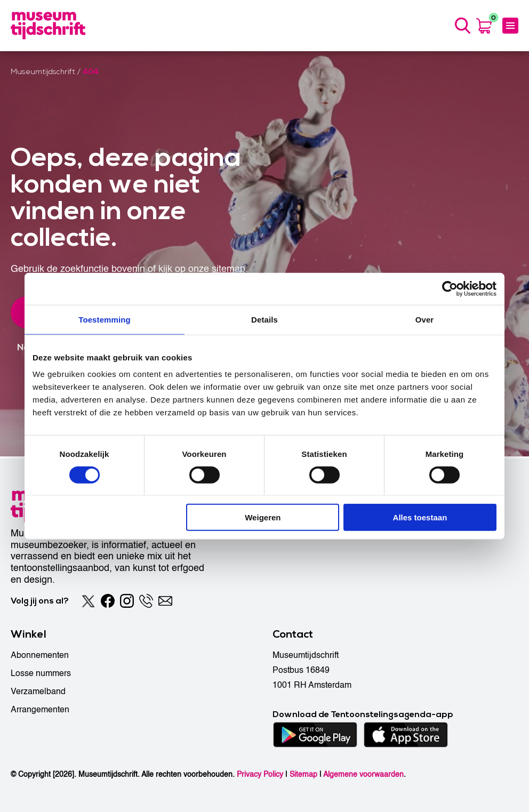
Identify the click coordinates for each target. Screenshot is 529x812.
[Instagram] (127, 601)
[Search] (462, 27)
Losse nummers (41, 673)
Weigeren (263, 517)
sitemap (229, 271)
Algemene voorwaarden (363, 774)
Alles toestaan (420, 517)
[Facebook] (108, 601)
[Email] (165, 601)
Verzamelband (38, 692)
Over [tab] (425, 319)
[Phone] (146, 601)
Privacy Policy (260, 774)
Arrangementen (40, 710)
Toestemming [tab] (105, 319)
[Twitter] (89, 601)
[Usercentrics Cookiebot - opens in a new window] (450, 288)
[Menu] (510, 27)
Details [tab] (264, 319)
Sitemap (303, 774)
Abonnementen (40, 655)
